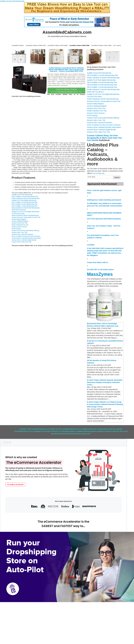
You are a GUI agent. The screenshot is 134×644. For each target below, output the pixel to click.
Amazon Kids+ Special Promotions (22, 234)
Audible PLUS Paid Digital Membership (24, 200)
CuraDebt (91, 245)
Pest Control (117, 45)
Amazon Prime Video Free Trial (21, 242)
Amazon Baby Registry (19, 219)
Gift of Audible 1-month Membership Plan (25, 206)
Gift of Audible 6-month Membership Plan (25, 204)
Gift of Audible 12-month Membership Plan (25, 197)
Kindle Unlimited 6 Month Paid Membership (25, 215)
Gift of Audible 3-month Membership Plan (25, 202)
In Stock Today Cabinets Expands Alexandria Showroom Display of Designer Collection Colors (105, 382)
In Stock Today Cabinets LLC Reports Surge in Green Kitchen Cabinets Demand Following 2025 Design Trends (105, 404)
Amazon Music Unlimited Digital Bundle (24, 240)
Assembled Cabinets (18, 45)
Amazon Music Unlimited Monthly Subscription (26, 238)
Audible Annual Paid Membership (12, 1)
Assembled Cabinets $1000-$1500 (36, 45)
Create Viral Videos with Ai (97, 262)
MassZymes (100, 274)
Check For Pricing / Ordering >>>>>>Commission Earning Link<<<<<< (66, 91)
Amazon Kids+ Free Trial (19, 232)
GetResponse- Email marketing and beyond (104, 200)
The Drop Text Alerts (18, 214)
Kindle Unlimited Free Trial (20, 225)
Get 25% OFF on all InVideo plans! (100, 270)
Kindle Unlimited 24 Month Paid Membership (26, 198)
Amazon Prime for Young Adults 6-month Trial (26, 217)
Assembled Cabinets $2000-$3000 (79, 45)
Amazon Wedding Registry (20, 221)
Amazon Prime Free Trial (19, 223)
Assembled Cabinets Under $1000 (101, 45)
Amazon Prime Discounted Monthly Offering (25, 231)
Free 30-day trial (98, 173)
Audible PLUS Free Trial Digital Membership (25, 212)
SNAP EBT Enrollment (19, 210)
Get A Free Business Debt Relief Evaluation (104, 219)
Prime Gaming (16, 229)
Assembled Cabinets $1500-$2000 (57, 45)
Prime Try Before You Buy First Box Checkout (26, 236)
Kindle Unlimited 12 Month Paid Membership (26, 208)
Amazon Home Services (19, 227)
